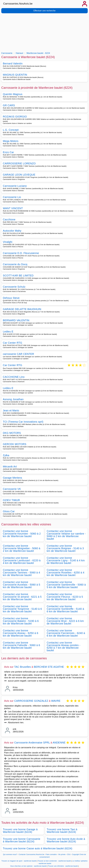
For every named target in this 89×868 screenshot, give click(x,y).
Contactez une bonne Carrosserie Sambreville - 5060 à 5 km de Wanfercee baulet (66, 585)
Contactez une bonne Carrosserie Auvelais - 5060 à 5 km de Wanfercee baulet (22, 585)
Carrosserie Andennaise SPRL (32, 743)
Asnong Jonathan (13, 399)
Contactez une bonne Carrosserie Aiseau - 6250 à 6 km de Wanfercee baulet (21, 633)
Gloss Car (9, 511)
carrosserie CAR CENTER (18, 354)
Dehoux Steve (11, 298)
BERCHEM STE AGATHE (49, 667)
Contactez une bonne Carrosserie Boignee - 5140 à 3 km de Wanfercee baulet (65, 548)
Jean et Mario (11, 410)
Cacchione (9, 219)
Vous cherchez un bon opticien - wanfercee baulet (28, 866)
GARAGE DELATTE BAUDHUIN (22, 309)
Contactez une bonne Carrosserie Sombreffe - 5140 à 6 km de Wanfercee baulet (65, 609)
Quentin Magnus (13, 94)
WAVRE (56, 701)
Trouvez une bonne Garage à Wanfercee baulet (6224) (20, 831)
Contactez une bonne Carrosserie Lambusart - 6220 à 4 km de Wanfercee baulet (22, 560)
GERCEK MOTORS (15, 444)
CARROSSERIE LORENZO (19, 163)
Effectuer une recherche (44, 11)
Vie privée (62, 854)
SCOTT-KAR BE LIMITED (18, 276)
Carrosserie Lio (12, 197)
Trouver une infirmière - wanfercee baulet (63, 866)
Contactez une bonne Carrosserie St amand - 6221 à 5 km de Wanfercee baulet (22, 597)
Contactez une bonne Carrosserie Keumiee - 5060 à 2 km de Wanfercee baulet (22, 534)
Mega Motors (11, 141)
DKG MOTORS (12, 433)
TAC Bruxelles (23, 667)
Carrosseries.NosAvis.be (18, 4)
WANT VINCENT (13, 208)
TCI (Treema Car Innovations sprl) (23, 422)
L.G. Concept (11, 130)
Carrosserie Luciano (15, 186)
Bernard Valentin (13, 63)
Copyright (76, 854)
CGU (69, 854)
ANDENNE (59, 743)
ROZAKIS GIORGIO (15, 117)
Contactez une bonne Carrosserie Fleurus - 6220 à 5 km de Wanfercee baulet (65, 597)
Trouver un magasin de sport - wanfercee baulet (19, 861)
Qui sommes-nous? (10, 854)
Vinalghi (8, 242)
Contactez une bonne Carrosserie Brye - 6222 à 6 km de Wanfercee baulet (65, 621)
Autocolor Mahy (12, 231)
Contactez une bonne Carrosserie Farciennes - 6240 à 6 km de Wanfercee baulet (66, 633)
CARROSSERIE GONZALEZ (31, 701)
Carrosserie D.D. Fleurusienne (21, 253)
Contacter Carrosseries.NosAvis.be (31, 854)
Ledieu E (8, 332)
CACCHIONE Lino (14, 377)
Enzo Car (8, 152)
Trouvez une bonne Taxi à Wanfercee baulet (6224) (62, 831)
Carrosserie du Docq (15, 264)
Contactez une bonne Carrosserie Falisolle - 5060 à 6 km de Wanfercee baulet (21, 645)
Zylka (6, 455)
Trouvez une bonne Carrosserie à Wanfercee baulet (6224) (22, 840)
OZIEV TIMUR (11, 500)
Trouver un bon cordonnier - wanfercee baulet (54, 861)
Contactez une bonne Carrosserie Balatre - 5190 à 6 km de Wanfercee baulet (21, 621)
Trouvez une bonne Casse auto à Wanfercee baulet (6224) (38, 848)
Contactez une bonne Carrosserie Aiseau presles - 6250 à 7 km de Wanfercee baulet (64, 646)
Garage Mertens (12, 478)
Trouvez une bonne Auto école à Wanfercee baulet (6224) (66, 840)
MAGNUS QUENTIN (15, 75)
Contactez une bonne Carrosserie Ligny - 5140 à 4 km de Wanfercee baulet (66, 560)
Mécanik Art (10, 467)
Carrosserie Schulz (14, 287)
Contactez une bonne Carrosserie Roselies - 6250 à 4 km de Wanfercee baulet (66, 573)
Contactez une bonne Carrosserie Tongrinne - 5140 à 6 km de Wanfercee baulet (22, 609)
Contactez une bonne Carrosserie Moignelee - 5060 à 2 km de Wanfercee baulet (22, 548)
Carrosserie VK (12, 489)
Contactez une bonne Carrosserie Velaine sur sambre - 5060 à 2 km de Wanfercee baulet (66, 535)
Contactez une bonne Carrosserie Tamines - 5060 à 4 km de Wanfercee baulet (21, 573)
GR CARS (9, 105)
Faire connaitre (51, 854)
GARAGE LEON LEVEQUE (19, 175)
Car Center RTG (13, 343)
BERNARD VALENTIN (16, 320)
